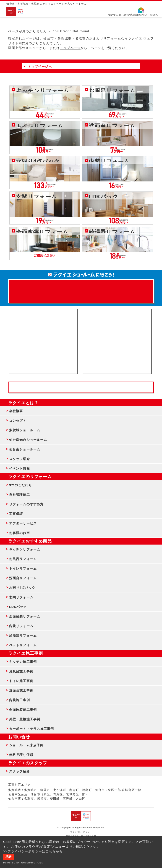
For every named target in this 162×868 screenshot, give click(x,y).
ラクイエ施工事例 (26, 653)
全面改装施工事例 (23, 710)
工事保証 (16, 514)
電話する (113, 15)
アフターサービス (23, 523)
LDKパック (18, 607)
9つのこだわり (21, 485)
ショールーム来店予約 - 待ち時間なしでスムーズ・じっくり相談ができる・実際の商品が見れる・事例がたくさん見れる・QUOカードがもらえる (43, 341)
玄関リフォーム (21, 597)
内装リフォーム (21, 626)
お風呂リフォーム (23, 559)
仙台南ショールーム (25, 449)
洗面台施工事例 (21, 690)
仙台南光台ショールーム (28, 440)
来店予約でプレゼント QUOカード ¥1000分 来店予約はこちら (81, 289)
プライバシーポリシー (81, 832)
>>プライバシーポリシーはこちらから (33, 851)
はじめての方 (126, 15)
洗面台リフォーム (23, 578)
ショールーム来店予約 (26, 745)
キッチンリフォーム (25, 549)
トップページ (70, 48)
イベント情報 (20, 468)
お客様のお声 (20, 533)
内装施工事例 (20, 700)
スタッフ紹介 (20, 459)
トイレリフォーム (23, 568)
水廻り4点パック (22, 588)
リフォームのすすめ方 (26, 504)
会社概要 (16, 411)
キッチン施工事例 (23, 662)
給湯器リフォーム (23, 635)
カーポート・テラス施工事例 (32, 729)
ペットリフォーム (23, 645)
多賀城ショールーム (25, 430)
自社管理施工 (20, 495)
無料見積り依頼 (21, 755)
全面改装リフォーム (25, 616)
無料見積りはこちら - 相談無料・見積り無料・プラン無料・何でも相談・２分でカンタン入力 (117, 341)
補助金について (141, 15)
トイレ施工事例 (21, 681)
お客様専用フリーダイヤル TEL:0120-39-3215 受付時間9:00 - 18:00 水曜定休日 (81, 387)
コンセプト (18, 421)
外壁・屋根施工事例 (25, 719)
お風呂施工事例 (21, 671)
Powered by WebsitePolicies (23, 862)
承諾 (8, 857)
